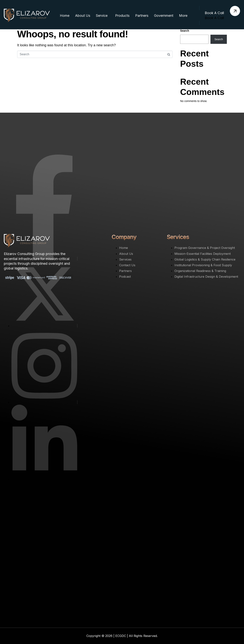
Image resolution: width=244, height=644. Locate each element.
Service (102, 16)
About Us (83, 16)
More (183, 16)
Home (65, 16)
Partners (142, 16)
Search (185, 31)
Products (122, 16)
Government (164, 16)
